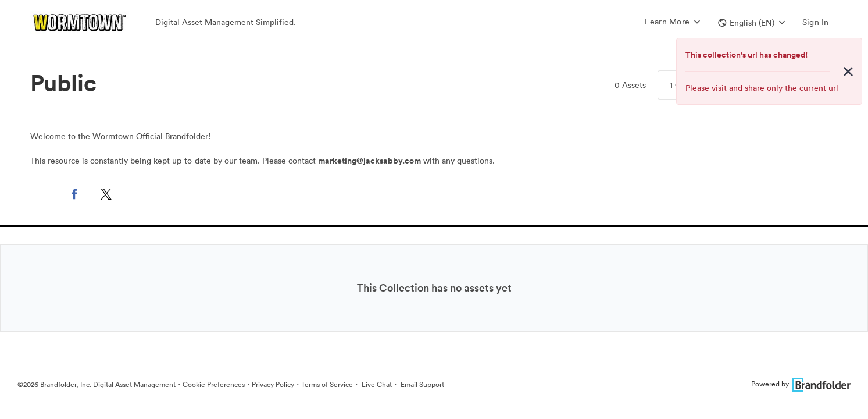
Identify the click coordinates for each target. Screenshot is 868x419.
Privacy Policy (273, 384)
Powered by (801, 384)
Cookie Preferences (214, 384)
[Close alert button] (848, 72)
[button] (751, 23)
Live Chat (376, 384)
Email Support (422, 384)
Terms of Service (327, 384)
